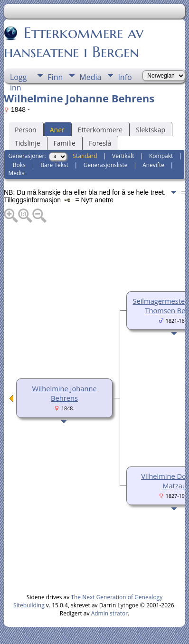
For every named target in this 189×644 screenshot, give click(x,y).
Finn (55, 77)
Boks (19, 165)
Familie (65, 143)
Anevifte (153, 165)
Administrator (109, 613)
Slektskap (151, 130)
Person (26, 130)
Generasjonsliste (106, 165)
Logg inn (18, 77)
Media (90, 77)
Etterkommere (100, 130)
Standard (85, 156)
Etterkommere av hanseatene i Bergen (74, 42)
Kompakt (161, 156)
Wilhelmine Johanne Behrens (64, 393)
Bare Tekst (54, 165)
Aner (57, 130)
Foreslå (100, 143)
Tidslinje (28, 143)
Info (125, 77)
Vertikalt (123, 156)
